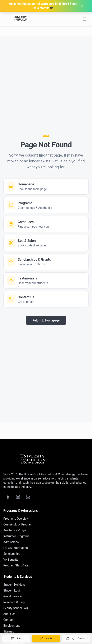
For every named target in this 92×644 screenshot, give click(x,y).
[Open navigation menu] (84, 19)
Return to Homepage (46, 320)
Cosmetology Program (18, 524)
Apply (46, 639)
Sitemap (9, 631)
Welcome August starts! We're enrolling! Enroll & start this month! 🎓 (44, 6)
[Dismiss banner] (82, 6)
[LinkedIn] (28, 497)
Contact (76, 639)
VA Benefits (11, 560)
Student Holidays (14, 585)
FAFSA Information (16, 548)
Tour (16, 639)
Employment (11, 626)
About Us (9, 614)
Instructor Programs (16, 536)
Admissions (11, 542)
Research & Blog (14, 602)
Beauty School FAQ (16, 608)
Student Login (12, 590)
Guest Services (13, 596)
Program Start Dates (17, 565)
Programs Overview (16, 519)
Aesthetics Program (16, 530)
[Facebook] (8, 497)
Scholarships (12, 554)
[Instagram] (18, 497)
